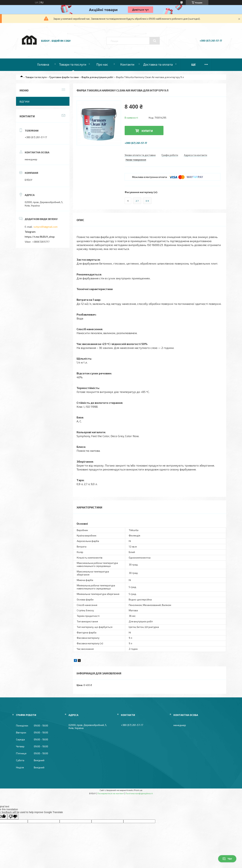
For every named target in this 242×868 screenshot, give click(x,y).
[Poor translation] (13, 817)
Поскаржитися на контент (111, 793)
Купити (147, 131)
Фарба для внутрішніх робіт (97, 77)
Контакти (127, 64)
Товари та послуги (73, 64)
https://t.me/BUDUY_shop (40, 237)
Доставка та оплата (158, 64)
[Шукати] (155, 41)
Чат (227, 859)
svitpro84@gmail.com (45, 227)
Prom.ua (138, 790)
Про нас (102, 64)
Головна (43, 64)
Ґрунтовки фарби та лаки (64, 77)
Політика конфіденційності (139, 793)
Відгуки (24, 102)
